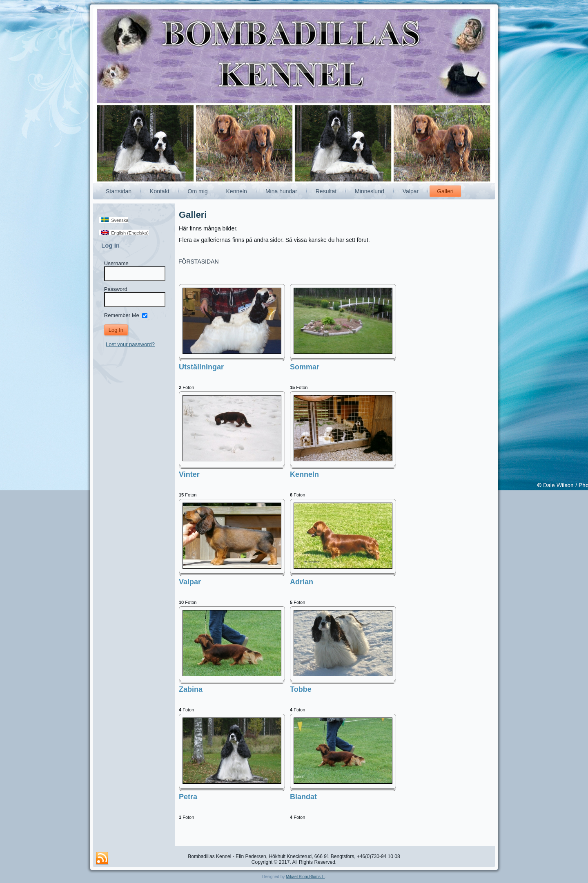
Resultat (326, 191)
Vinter (189, 474)
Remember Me (122, 315)
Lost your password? (130, 344)
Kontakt (159, 191)
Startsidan (119, 191)
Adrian (302, 582)
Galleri (445, 191)
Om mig (198, 191)
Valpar (411, 191)
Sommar (305, 367)
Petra (188, 797)
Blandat (303, 797)
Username (116, 263)
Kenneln (237, 191)
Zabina (191, 689)
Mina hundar (281, 191)
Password (116, 289)
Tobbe (301, 689)
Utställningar (201, 367)
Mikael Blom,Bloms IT (305, 877)
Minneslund (370, 191)
